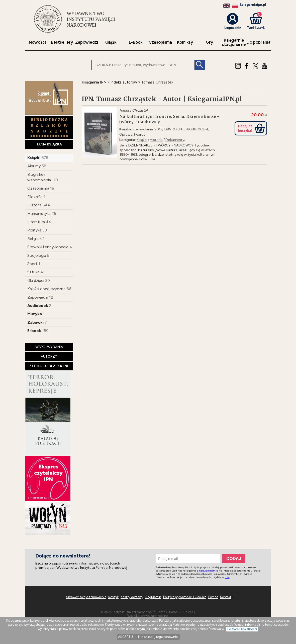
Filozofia (35, 197)
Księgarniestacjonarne (234, 42)
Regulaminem (207, 571)
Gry (209, 42)
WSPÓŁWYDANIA (49, 347)
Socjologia (37, 255)
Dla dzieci (36, 280)
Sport (32, 264)
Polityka (34, 230)
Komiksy (185, 42)
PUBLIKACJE (49, 366)
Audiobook (38, 306)
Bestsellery (62, 42)
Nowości (37, 42)
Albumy (34, 166)
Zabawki (35, 322)
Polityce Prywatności (242, 629)
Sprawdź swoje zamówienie (86, 597)
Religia (33, 239)
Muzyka (35, 314)
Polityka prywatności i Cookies (185, 597)
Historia (34, 205)
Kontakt (226, 597)
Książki (111, 42)
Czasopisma (160, 42)
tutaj (228, 577)
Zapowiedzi (87, 42)
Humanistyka (39, 214)
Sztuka (33, 272)
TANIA (49, 144)
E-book (34, 331)
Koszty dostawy (132, 597)
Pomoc (213, 597)
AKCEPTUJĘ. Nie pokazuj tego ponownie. (148, 637)
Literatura (36, 222)
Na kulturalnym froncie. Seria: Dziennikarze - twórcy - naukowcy (169, 119)
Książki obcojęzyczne (46, 289)
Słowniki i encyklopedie (48, 247)
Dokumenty (175, 140)
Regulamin (153, 597)
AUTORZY (49, 356)
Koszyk (113, 597)
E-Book (136, 42)
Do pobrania (259, 42)
